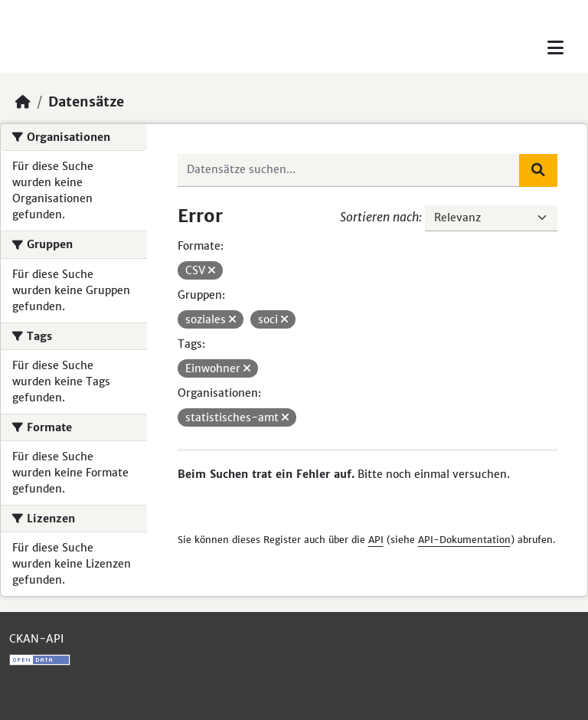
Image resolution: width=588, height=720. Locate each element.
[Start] (23, 102)
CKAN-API (36, 639)
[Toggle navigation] (555, 48)
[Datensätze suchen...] (349, 170)
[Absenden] (538, 170)
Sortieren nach (379, 217)
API (376, 540)
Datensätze (86, 102)
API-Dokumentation (464, 540)
